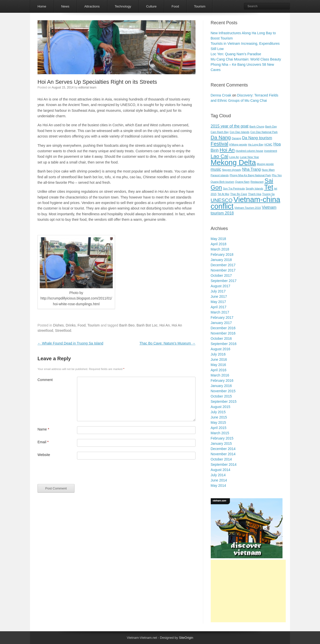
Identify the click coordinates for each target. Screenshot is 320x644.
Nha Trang (251, 169)
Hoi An (165, 325)
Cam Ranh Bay (220, 132)
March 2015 (220, 433)
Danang (236, 138)
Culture (151, 6)
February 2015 (222, 438)
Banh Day (271, 126)
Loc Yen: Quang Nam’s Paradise (236, 54)
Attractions (92, 6)
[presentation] (75, 474)
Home (42, 6)
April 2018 (219, 244)
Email (43, 442)
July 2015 (218, 412)
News (65, 6)
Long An (234, 157)
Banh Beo (127, 325)
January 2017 (221, 323)
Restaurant (257, 182)
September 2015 (224, 401)
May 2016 (218, 365)
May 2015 (218, 422)
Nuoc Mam (268, 170)
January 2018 (221, 260)
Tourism (200, 6)
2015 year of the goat (230, 126)
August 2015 (221, 407)
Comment (45, 380)
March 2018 (220, 249)
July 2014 (218, 475)
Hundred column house (249, 151)
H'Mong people (238, 144)
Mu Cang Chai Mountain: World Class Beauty (246, 59)
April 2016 (219, 370)
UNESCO (222, 200)
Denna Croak (221, 95)
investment (271, 151)
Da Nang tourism (257, 138)
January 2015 (221, 443)
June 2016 (219, 359)
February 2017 (222, 317)
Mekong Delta (233, 162)
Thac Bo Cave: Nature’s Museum (167, 343)
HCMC (268, 144)
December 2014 (223, 449)
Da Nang (221, 137)
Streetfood (63, 330)
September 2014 (224, 464)
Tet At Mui (223, 194)
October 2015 (221, 396)
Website (44, 455)
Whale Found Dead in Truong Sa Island (70, 343)
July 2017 (218, 291)
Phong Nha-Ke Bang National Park (250, 175)
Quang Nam (242, 182)
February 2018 (222, 254)
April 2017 (219, 307)
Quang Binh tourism (222, 182)
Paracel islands (220, 175)
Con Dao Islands (240, 132)
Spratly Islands (254, 188)
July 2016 (218, 354)
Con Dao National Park (264, 132)
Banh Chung (257, 126)
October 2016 (221, 338)
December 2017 (223, 265)
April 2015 (219, 428)
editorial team (87, 87)
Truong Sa (268, 194)
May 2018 (218, 239)
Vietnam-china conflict (245, 203)
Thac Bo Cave (239, 194)
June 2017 (219, 296)
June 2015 (219, 417)
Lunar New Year (249, 157)
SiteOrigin (186, 638)
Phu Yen (277, 175)
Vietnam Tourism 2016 (248, 208)
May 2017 (218, 302)
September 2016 (224, 344)
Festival (219, 144)
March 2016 (220, 375)
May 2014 (218, 485)
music (216, 169)
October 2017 (221, 275)
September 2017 (224, 281)
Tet (269, 187)
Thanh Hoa (255, 194)
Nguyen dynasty (231, 170)
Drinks (71, 325)
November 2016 (223, 333)
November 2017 (223, 270)
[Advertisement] (248, 591)
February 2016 (222, 380)
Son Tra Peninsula (234, 188)
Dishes (58, 325)
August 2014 (221, 470)
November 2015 (223, 391)
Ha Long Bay (256, 144)
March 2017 (220, 312)
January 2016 (221, 386)
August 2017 (221, 286)
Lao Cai (219, 156)
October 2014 (221, 459)
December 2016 (223, 328)
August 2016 (221, 349)
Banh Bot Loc (147, 325)
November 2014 (223, 454)
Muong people (265, 164)
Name (43, 429)
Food (175, 6)
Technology (123, 6)
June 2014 (219, 480)
